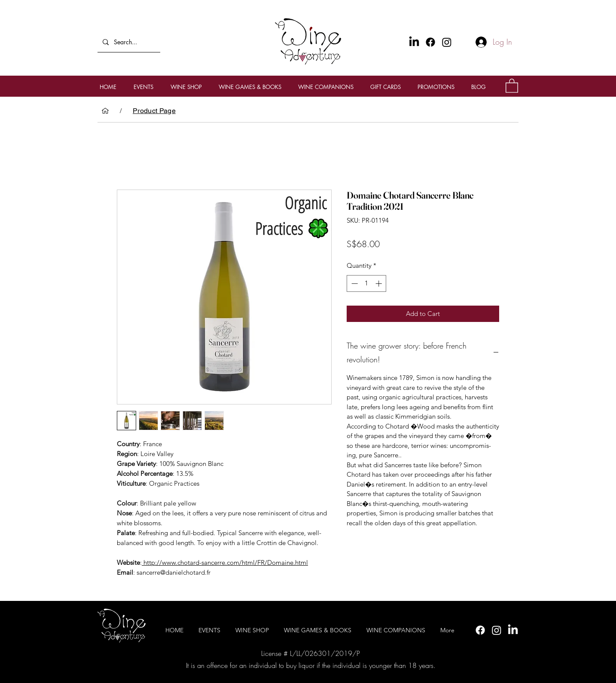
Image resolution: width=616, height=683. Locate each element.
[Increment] (380, 283)
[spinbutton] (367, 283)
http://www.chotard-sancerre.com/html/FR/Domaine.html (225, 562)
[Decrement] (354, 283)
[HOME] (105, 111)
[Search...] (128, 42)
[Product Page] (154, 111)
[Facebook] (430, 42)
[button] (512, 85)
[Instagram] (447, 42)
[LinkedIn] (513, 630)
